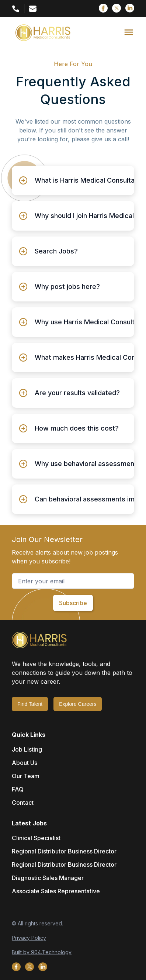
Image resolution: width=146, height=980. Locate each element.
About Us (25, 763)
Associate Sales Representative (56, 891)
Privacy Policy (29, 938)
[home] (41, 33)
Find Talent (30, 704)
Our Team (26, 776)
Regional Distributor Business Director (64, 851)
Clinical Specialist (36, 838)
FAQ (18, 789)
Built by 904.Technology (42, 952)
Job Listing (27, 749)
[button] (129, 32)
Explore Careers (78, 704)
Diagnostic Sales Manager (48, 878)
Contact (23, 803)
